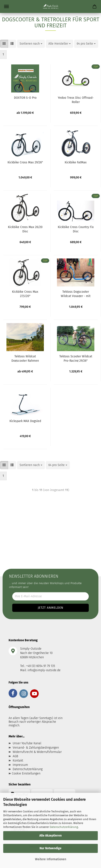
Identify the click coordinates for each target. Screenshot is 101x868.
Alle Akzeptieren (50, 836)
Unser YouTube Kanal (27, 743)
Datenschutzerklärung (64, 827)
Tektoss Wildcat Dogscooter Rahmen (25, 358)
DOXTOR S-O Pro (25, 98)
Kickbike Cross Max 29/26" (25, 162)
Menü (6, 6)
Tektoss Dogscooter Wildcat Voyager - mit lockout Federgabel (76, 294)
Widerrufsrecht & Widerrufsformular (37, 752)
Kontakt (18, 761)
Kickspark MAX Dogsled (25, 421)
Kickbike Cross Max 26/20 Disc (25, 229)
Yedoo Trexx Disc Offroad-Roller (76, 100)
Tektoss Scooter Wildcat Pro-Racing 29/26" (76, 358)
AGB (15, 756)
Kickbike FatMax (76, 162)
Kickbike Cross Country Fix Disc (76, 229)
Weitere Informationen (51, 859)
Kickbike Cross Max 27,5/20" (25, 294)
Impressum (20, 765)
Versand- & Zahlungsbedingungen (36, 748)
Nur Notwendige (50, 848)
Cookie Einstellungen (26, 773)
